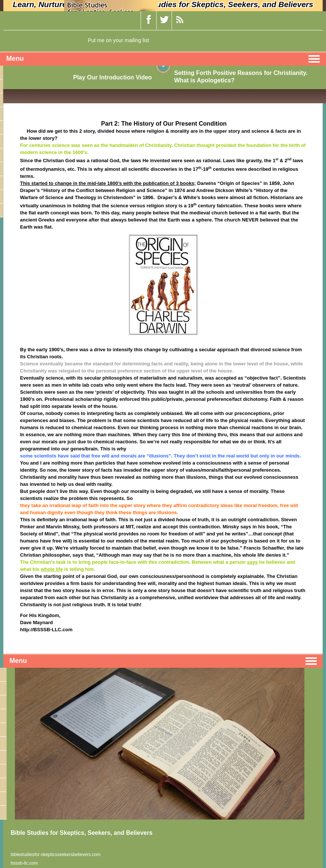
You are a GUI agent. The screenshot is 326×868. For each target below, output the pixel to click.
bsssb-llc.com (24, 863)
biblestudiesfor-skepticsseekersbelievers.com (56, 855)
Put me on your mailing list (118, 40)
